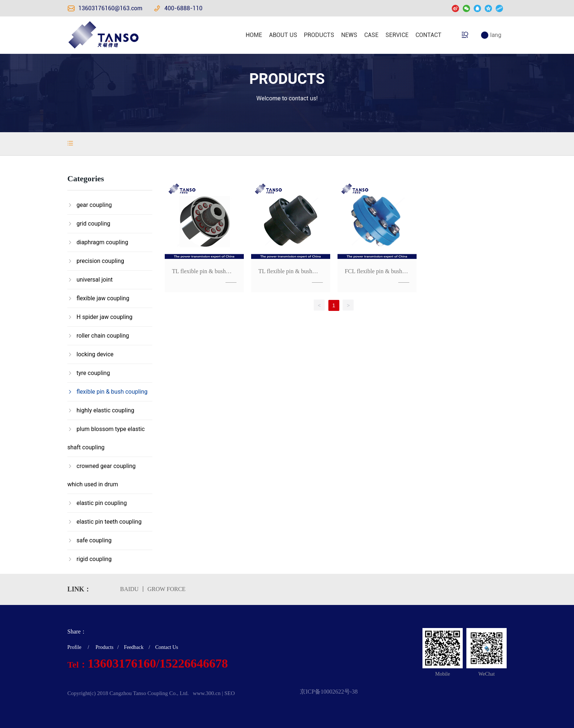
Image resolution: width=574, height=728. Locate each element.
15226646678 (194, 663)
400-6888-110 (183, 8)
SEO (230, 693)
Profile (74, 647)
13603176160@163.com (110, 8)
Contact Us (167, 647)
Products (105, 647)
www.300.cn (207, 693)
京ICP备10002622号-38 (329, 692)
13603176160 (122, 663)
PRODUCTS (287, 79)
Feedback (134, 647)
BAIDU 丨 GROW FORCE (153, 589)
